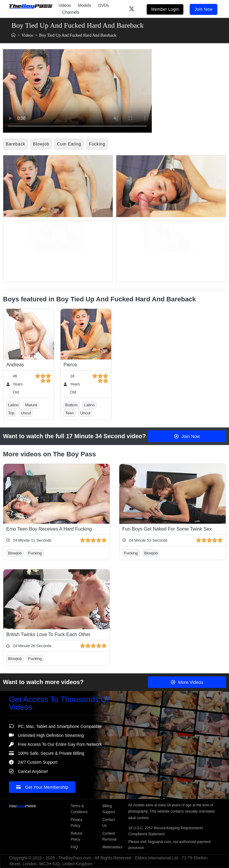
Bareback (16, 144)
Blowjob (41, 144)
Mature (31, 404)
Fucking (97, 144)
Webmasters (112, 846)
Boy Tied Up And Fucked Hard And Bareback (78, 35)
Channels (71, 12)
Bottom (71, 404)
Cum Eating (69, 144)
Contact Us (108, 821)
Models (85, 5)
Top (11, 412)
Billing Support (109, 808)
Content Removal (109, 835)
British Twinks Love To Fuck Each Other (48, 633)
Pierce (70, 364)
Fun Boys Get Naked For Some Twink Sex (167, 528)
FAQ (74, 846)
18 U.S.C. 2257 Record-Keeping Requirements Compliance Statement (165, 830)
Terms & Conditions (79, 808)
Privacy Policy (76, 821)
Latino (13, 404)
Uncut (26, 412)
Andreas (15, 364)
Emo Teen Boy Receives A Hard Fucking (49, 528)
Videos (65, 5)
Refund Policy (76, 835)
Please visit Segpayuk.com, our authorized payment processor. (169, 844)
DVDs (104, 5)
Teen (69, 412)
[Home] (13, 35)
